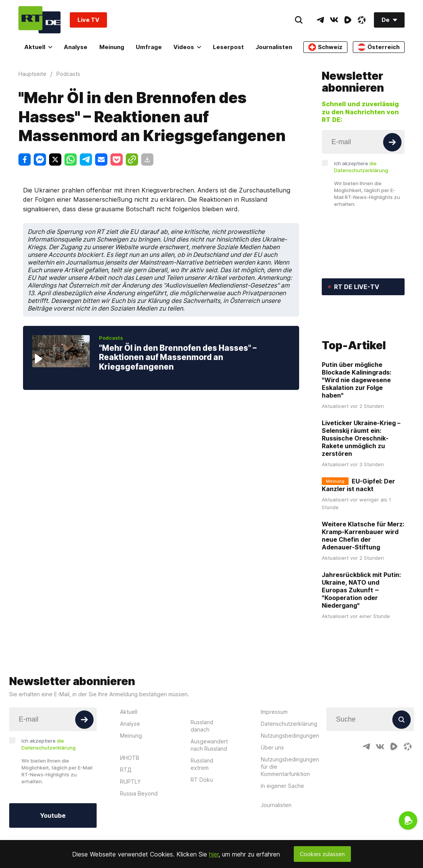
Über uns (272, 785)
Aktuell (38, 47)
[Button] (392, 142)
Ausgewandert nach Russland (209, 782)
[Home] (40, 20)
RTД (126, 807)
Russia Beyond (139, 831)
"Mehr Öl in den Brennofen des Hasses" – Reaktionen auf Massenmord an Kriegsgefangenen (178, 357)
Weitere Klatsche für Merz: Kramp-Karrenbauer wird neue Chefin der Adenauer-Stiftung (363, 573)
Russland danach (202, 763)
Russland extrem (202, 801)
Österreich (379, 47)
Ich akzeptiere (361, 167)
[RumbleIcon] (348, 20)
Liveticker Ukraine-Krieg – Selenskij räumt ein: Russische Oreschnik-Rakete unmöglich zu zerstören (361, 476)
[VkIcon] (334, 20)
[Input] (363, 142)
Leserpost (228, 47)
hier (214, 854)
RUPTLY (130, 819)
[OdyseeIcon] (362, 20)
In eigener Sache (282, 823)
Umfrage (149, 47)
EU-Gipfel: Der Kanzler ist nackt (358, 523)
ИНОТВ (130, 795)
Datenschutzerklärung (289, 761)
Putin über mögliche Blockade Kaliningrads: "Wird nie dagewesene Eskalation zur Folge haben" (356, 418)
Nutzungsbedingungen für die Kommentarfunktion (290, 804)
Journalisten (274, 47)
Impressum (274, 749)
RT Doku (202, 817)
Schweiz (325, 47)
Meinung (112, 47)
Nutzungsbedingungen (290, 773)
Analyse (76, 47)
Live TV (88, 20)
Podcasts (111, 338)
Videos (187, 47)
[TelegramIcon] (320, 20)
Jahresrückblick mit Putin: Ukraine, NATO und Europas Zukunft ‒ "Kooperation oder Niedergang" (361, 628)
